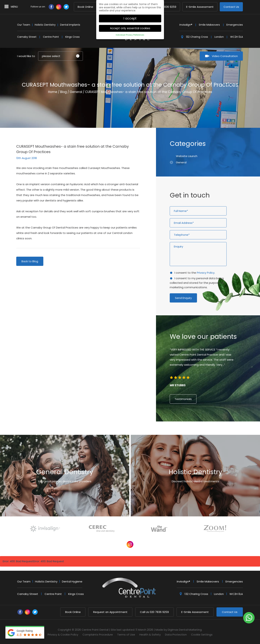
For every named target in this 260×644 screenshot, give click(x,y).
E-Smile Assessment (200, 7)
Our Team (24, 25)
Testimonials (183, 399)
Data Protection (176, 635)
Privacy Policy (206, 273)
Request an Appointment (110, 612)
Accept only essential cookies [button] (130, 27)
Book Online (85, 7)
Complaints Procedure (98, 635)
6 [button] (211, 432)
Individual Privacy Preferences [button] (130, 34)
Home (53, 92)
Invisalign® (186, 25)
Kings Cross (72, 37)
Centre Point (51, 37)
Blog (63, 92)
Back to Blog (30, 261)
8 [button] (218, 432)
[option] (208, 369)
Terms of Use (126, 635)
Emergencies (235, 25)
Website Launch (187, 156)
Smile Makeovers (209, 25)
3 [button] (201, 432)
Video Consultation (225, 56)
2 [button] (198, 432)
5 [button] (208, 432)
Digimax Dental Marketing (185, 630)
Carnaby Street (27, 37)
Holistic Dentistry (45, 25)
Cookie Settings (202, 635)
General (76, 92)
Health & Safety (150, 635)
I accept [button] (130, 17)
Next (229, 111)
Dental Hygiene (72, 581)
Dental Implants (70, 25)
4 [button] (205, 432)
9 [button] (221, 432)
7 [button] (214, 432)
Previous (220, 111)
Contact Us (231, 7)
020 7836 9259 (154, 612)
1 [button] (195, 432)
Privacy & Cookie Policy (63, 635)
